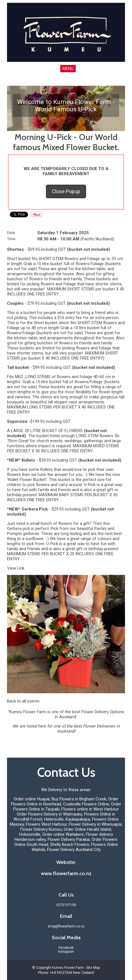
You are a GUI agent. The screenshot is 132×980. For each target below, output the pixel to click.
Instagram (66, 952)
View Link (16, 568)
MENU (68, 69)
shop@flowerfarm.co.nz (66, 926)
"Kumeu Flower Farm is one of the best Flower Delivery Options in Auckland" (66, 714)
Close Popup (66, 191)
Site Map (93, 967)
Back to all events (23, 701)
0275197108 (66, 905)
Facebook (66, 948)
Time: (11, 239)
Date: (11, 232)
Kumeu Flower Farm (68, 967)
